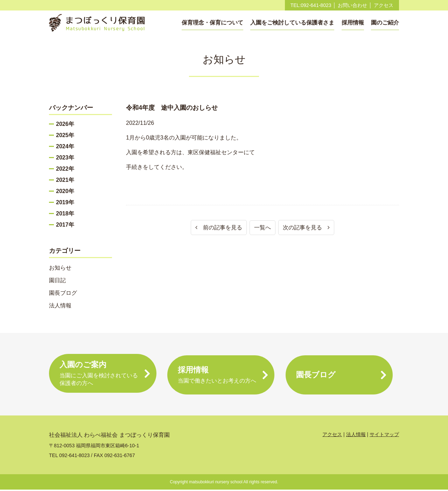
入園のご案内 (103, 375)
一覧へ (262, 227)
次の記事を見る (306, 227)
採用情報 (353, 23)
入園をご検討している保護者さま (292, 23)
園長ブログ (63, 293)
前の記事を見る (219, 227)
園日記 (57, 280)
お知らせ (60, 268)
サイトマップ (384, 436)
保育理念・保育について (212, 23)
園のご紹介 (385, 23)
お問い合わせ (352, 5)
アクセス (384, 5)
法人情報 (60, 305)
